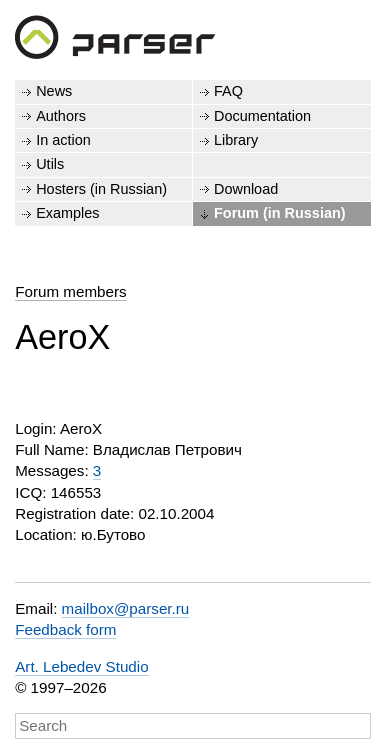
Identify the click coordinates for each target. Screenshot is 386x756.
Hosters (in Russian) (101, 189)
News (54, 91)
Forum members (70, 291)
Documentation (262, 116)
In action (63, 140)
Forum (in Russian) (280, 213)
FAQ (228, 91)
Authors (61, 116)
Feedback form (65, 629)
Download (246, 189)
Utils (50, 164)
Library (236, 140)
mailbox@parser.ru (126, 608)
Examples (67, 213)
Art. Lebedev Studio (81, 666)
